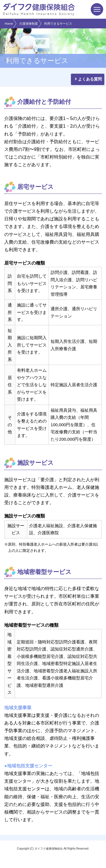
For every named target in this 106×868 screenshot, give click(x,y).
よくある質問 (90, 79)
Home (9, 24)
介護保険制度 (29, 24)
